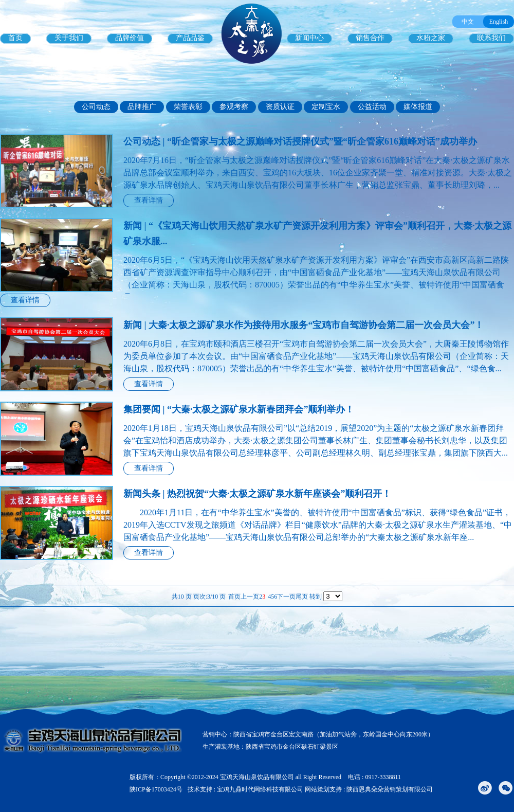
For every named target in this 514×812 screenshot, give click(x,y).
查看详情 (149, 200)
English (499, 22)
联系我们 (491, 38)
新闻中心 (309, 38)
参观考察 (234, 107)
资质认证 (280, 107)
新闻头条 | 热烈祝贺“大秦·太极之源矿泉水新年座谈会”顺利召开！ (257, 494)
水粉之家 (431, 38)
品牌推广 (142, 107)
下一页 (286, 597)
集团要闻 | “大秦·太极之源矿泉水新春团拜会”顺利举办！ (239, 409)
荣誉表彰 (188, 107)
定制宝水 (326, 107)
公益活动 (372, 107)
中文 (468, 22)
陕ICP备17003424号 (156, 789)
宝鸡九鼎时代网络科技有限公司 (260, 789)
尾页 (302, 597)
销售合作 (370, 38)
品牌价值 (130, 38)
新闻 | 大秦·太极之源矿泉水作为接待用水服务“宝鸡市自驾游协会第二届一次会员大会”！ (304, 325)
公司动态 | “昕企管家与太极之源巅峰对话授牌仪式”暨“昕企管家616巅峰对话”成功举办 (300, 141)
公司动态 (96, 107)
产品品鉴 (190, 38)
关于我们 (69, 38)
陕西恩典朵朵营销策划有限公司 (390, 789)
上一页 (250, 597)
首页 (15, 38)
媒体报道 (418, 107)
